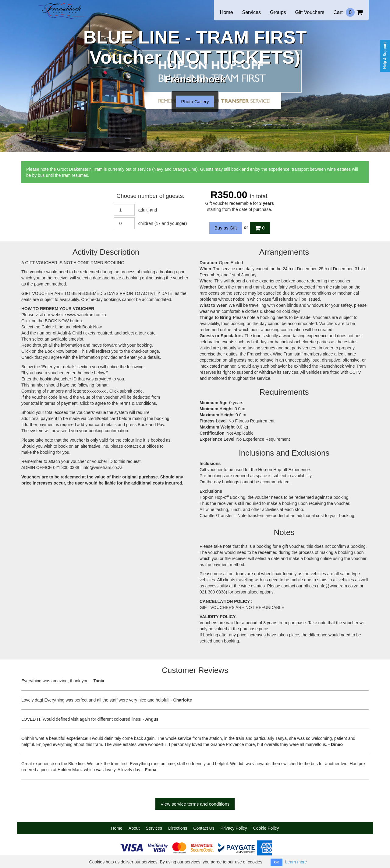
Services (252, 12)
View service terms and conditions (195, 804)
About (134, 828)
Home (227, 12)
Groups (278, 12)
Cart (348, 12)
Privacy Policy (234, 828)
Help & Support (385, 56)
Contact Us (204, 828)
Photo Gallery (195, 101)
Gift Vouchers (310, 12)
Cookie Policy (266, 828)
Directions (178, 828)
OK (277, 862)
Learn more (296, 862)
